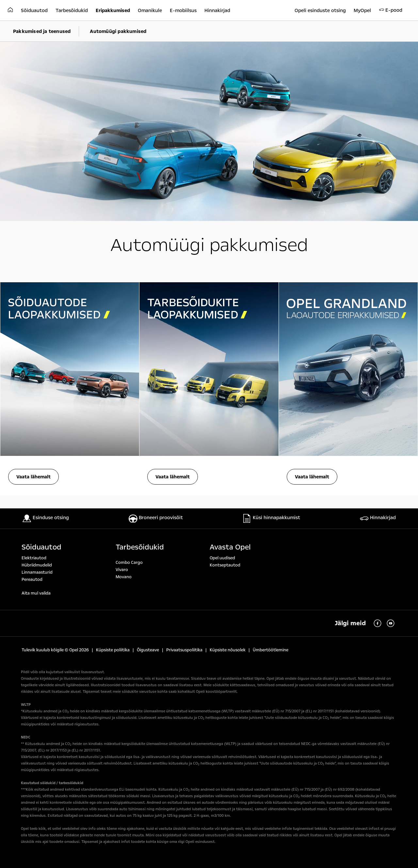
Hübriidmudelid (37, 565)
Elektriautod (34, 558)
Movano (124, 577)
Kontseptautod (225, 565)
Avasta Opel (230, 547)
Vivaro (122, 570)
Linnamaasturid (37, 572)
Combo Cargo (129, 563)
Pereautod (32, 580)
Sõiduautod (41, 547)
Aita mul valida (36, 593)
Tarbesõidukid (140, 547)
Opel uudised (222, 558)
